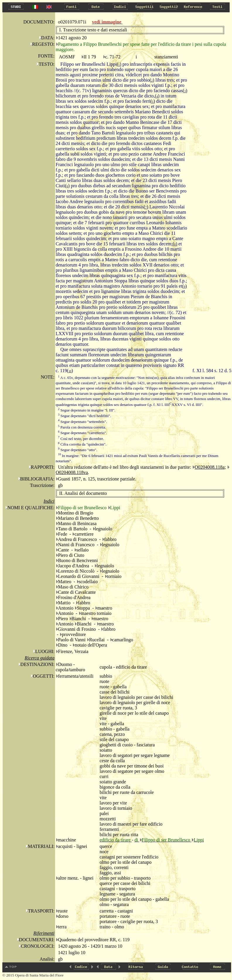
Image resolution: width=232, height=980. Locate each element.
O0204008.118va (72, 472)
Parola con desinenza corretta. (82, 427)
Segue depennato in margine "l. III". (87, 410)
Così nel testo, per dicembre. (81, 439)
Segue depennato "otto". (78, 450)
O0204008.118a (209, 467)
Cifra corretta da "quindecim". (82, 444)
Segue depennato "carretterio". (82, 433)
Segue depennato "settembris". (82, 422)
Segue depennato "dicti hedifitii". (85, 416)
